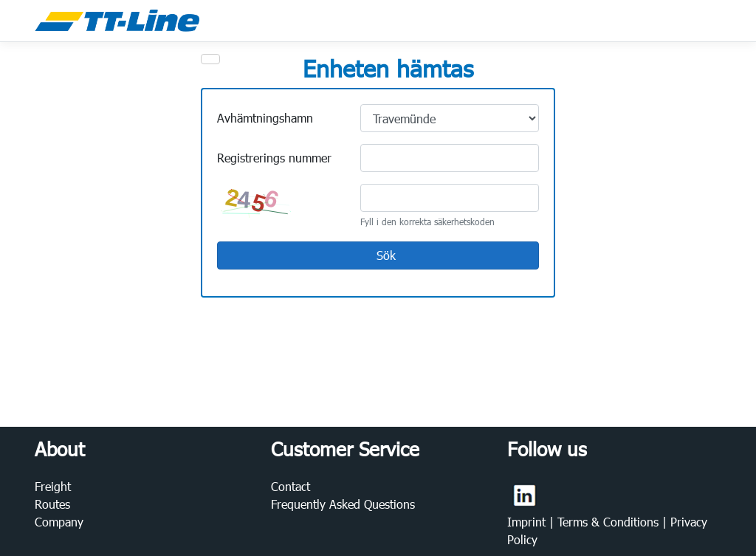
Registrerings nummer (274, 158)
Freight (53, 486)
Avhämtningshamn (265, 118)
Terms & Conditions (610, 522)
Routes (52, 504)
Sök (377, 256)
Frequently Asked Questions (343, 504)
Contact (291, 486)
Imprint (528, 522)
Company (59, 522)
